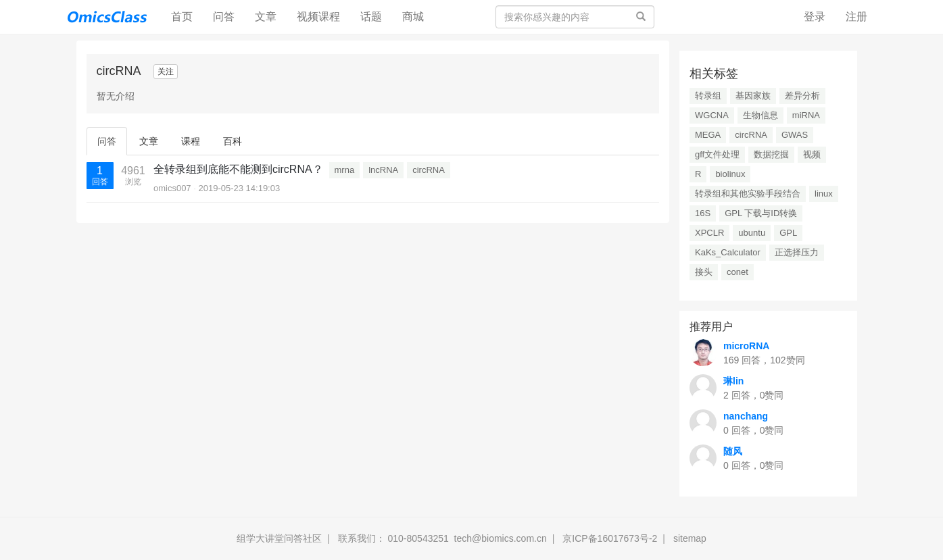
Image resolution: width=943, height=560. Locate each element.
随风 (733, 451)
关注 (166, 72)
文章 (266, 17)
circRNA (429, 170)
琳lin (733, 381)
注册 (856, 17)
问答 (224, 17)
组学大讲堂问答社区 (279, 538)
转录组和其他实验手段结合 (748, 194)
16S (703, 213)
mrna (345, 170)
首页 (187, 16)
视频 (812, 154)
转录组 (708, 96)
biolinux (730, 174)
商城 (413, 17)
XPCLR (709, 233)
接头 (704, 272)
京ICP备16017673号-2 (610, 538)
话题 (371, 17)
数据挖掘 (771, 154)
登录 (815, 17)
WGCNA (712, 115)
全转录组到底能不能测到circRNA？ (238, 169)
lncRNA (383, 170)
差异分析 (802, 96)
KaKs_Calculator (728, 252)
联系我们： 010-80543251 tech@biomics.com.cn (442, 538)
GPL (788, 233)
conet (738, 272)
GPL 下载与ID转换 (761, 213)
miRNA (806, 115)
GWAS (795, 135)
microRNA (746, 346)
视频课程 (318, 17)
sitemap (690, 538)
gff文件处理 (717, 154)
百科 (233, 141)
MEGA (708, 135)
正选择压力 (797, 252)
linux (824, 194)
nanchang (746, 416)
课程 (191, 141)
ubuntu (752, 233)
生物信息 (760, 115)
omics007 (172, 188)
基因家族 (753, 96)
